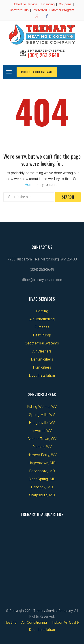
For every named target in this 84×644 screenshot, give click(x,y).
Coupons (65, 4)
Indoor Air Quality (66, 623)
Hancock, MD (42, 487)
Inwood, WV (42, 431)
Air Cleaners (42, 351)
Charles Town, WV (42, 439)
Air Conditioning (42, 319)
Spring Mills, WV (42, 415)
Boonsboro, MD (42, 471)
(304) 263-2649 (43, 55)
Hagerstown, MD (42, 463)
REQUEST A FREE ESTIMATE (37, 72)
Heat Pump (42, 335)
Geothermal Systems (42, 343)
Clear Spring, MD (42, 479)
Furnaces (42, 327)
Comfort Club (19, 10)
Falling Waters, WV (42, 407)
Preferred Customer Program (54, 10)
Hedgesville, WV (42, 423)
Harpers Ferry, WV (42, 455)
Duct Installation (42, 375)
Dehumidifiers (42, 359)
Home (30, 185)
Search (68, 197)
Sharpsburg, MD (42, 495)
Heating (42, 311)
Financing (48, 4)
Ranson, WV (42, 447)
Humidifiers (42, 367)
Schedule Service (25, 4)
